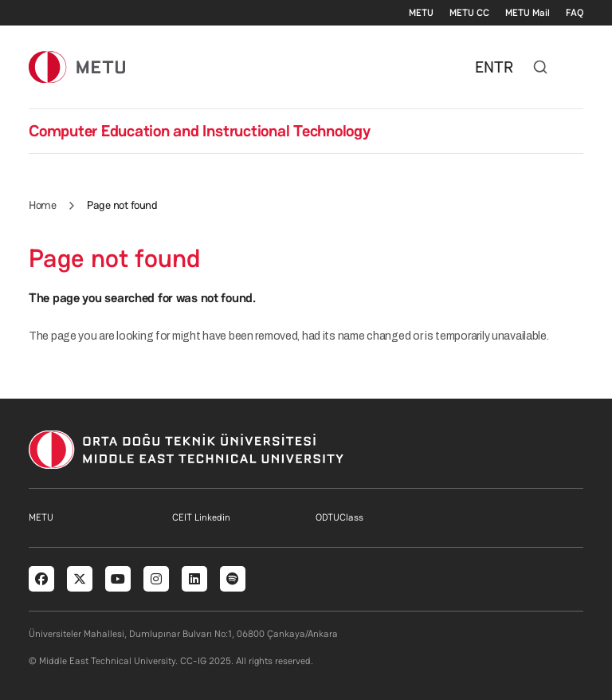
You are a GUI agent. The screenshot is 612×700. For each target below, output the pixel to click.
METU (421, 13)
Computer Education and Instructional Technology (200, 131)
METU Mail (528, 13)
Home (42, 205)
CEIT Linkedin (201, 517)
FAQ (575, 13)
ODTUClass (339, 517)
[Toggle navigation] (575, 67)
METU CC (469, 13)
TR (504, 67)
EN (484, 67)
